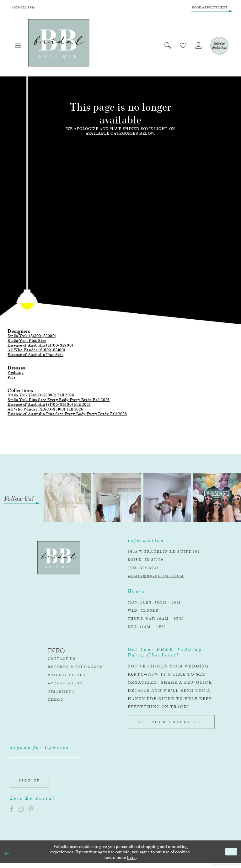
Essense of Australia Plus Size (35, 356)
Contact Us (62, 660)
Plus (11, 379)
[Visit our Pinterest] (31, 814)
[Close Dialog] (7, 857)
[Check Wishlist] (180, 47)
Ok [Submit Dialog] (231, 857)
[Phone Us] (26, 8)
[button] (19, 47)
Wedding (16, 374)
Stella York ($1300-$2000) (32, 337)
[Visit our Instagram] (21, 814)
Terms (56, 701)
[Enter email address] (49, 767)
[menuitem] (19, 47)
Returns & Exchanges (75, 668)
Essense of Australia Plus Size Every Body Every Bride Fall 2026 (67, 415)
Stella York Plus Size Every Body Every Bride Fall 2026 (59, 401)
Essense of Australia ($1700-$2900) (40, 347)
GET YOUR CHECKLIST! (171, 724)
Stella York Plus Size (27, 342)
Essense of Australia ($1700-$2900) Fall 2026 (49, 406)
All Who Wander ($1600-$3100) (36, 351)
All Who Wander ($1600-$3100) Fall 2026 (45, 411)
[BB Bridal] (60, 44)
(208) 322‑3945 (143, 569)
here (131, 862)
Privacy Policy (67, 677)
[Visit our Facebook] (12, 814)
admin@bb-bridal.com (156, 578)
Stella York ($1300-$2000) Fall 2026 (41, 397)
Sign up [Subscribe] (31, 785)
